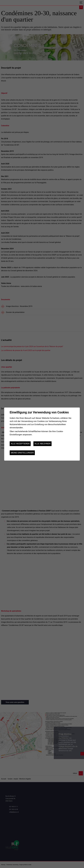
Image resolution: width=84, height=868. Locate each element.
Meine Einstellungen (22, 453)
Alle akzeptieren (20, 444)
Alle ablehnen (42, 444)
